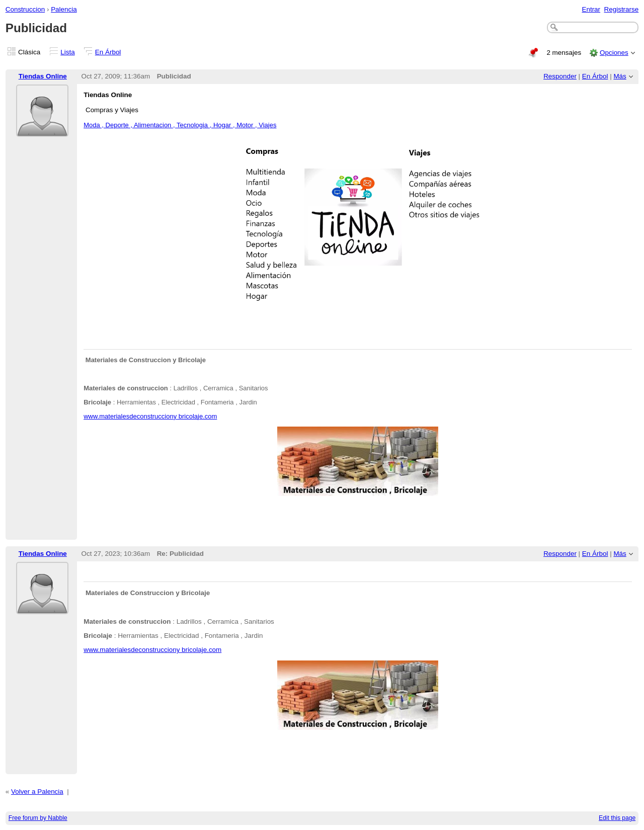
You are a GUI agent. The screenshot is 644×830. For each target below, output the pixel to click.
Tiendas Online (43, 76)
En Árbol (108, 52)
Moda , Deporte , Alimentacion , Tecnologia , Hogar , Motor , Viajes (180, 125)
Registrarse (622, 9)
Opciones (614, 53)
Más (620, 76)
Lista (67, 52)
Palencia (64, 9)
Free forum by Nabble (38, 818)
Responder (560, 76)
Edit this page (617, 818)
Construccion (25, 9)
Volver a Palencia (37, 792)
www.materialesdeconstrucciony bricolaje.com (150, 416)
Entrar (591, 9)
